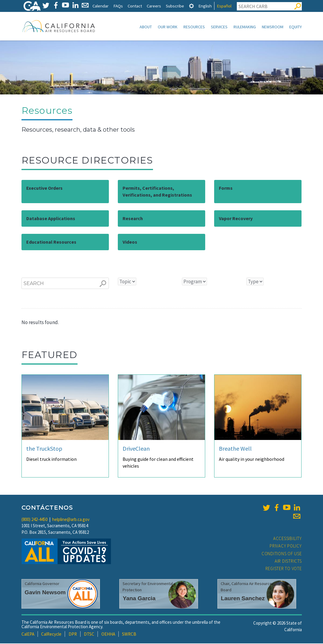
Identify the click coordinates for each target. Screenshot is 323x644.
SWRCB (129, 635)
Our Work (168, 27)
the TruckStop (44, 449)
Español (224, 6)
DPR (73, 635)
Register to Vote (284, 569)
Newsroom (273, 27)
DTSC (89, 635)
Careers (154, 6)
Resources (194, 27)
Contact (135, 6)
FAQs (118, 6)
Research (133, 219)
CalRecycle (51, 635)
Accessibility (288, 539)
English (205, 6)
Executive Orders (44, 189)
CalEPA (28, 635)
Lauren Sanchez (243, 599)
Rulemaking (245, 27)
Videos (130, 242)
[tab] (191, 6)
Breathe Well (235, 449)
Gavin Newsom (45, 593)
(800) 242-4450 (34, 520)
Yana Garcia (139, 599)
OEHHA (108, 635)
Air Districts (288, 562)
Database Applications (51, 219)
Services (219, 27)
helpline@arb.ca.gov (71, 520)
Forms (226, 189)
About (146, 27)
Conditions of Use (282, 554)
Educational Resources (51, 242)
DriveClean (136, 449)
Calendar (101, 6)
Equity (296, 27)
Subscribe (175, 6)
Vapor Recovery (236, 219)
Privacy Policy (286, 546)
